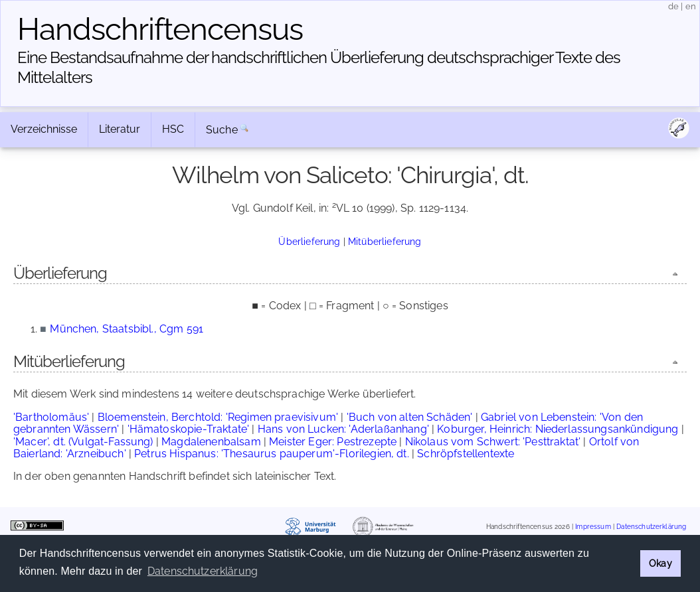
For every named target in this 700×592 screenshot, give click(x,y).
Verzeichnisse (44, 129)
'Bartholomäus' (51, 417)
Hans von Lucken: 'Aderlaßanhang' (343, 429)
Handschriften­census (160, 29)
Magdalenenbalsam (211, 442)
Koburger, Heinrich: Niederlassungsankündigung (558, 429)
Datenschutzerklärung (651, 527)
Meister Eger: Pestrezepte (333, 442)
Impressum (593, 527)
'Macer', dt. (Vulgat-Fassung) (83, 442)
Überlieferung (309, 241)
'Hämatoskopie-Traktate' (189, 429)
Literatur (120, 129)
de (673, 6)
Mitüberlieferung (385, 241)
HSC (173, 129)
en (691, 6)
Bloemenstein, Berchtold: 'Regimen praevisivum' (218, 417)
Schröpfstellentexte (466, 454)
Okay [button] (660, 563)
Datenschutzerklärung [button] (203, 571)
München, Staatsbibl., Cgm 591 (127, 329)
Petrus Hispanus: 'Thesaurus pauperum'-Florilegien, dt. (272, 454)
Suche (222, 130)
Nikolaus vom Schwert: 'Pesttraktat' (493, 442)
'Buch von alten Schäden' (410, 417)
